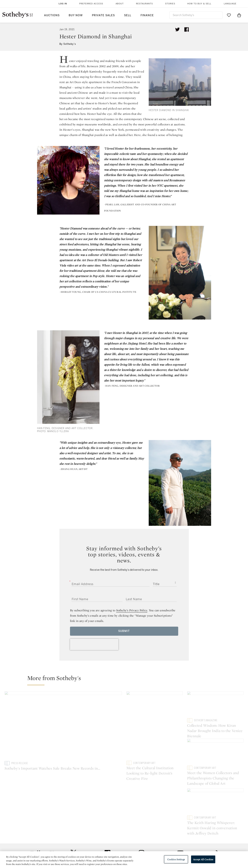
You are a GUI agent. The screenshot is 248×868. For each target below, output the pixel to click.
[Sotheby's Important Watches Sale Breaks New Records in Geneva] (63, 726)
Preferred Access (91, 4)
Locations (71, 841)
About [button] (120, 4)
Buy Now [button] (76, 15)
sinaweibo (215, 811)
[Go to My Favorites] (229, 15)
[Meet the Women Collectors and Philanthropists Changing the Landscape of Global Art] (215, 754)
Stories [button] (170, 4)
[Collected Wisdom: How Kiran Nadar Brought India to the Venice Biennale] (215, 705)
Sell (128, 15)
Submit (124, 631)
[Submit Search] (218, 15)
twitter (73, 811)
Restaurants (144, 4)
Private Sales (103, 15)
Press (110, 834)
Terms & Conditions (162, 841)
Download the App (76, 848)
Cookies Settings (176, 859)
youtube (178, 811)
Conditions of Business (165, 848)
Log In (63, 4)
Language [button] (230, 4)
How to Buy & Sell (199, 4)
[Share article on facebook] (187, 29)
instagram (141, 811)
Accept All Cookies (203, 859)
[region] (124, 860)
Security (154, 834)
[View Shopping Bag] (239, 15)
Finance (147, 15)
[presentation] (94, 644)
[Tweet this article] (177, 29)
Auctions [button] (52, 15)
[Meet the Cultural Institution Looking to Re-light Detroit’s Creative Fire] (155, 726)
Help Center (72, 834)
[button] (126, 680)
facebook (107, 811)
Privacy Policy (116, 841)
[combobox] (196, 15)
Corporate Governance (122, 848)
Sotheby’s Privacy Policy (132, 610)
